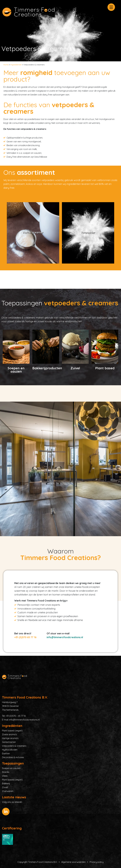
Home (6, 65)
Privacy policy (97, 862)
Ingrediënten (16, 65)
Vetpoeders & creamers (14, 746)
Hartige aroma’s (10, 738)
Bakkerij (6, 783)
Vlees (5, 776)
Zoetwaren (8, 791)
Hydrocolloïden (10, 750)
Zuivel (5, 787)
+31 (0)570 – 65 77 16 (16, 716)
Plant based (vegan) (12, 731)
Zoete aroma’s (9, 734)
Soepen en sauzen (11, 768)
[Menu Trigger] (111, 7)
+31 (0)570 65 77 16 (25, 637)
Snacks (6, 772)
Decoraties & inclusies (13, 757)
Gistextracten (9, 742)
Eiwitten (6, 753)
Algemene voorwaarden (73, 862)
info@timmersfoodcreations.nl (65, 637)
